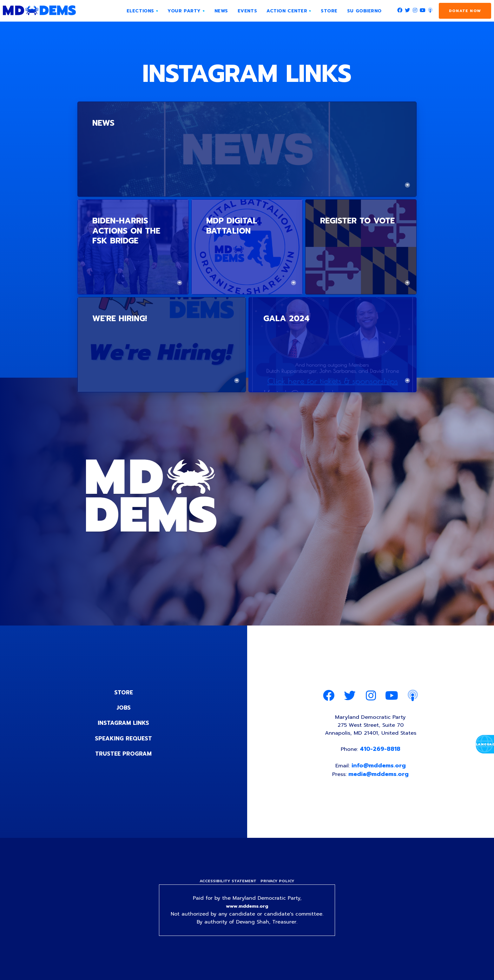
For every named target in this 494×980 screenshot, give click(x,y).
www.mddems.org (247, 911)
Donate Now (465, 11)
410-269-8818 (381, 752)
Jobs (123, 708)
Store (123, 692)
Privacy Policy (278, 885)
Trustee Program (124, 753)
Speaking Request (124, 738)
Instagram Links (124, 723)
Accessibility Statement (227, 885)
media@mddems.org (379, 777)
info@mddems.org (379, 769)
